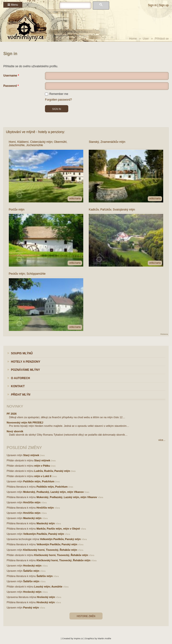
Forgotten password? (58, 100)
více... (162, 440)
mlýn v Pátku (42, 466)
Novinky (15, 406)
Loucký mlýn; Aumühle (48, 587)
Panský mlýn (31, 608)
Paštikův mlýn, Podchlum (39, 481)
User (146, 39)
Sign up (164, 5)
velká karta (75, 198)
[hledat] (75, 5)
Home (133, 39)
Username (10, 76)
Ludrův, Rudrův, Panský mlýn (52, 471)
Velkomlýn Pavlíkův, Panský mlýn (44, 534)
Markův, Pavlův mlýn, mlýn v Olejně (58, 529)
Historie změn (86, 616)
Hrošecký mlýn (32, 566)
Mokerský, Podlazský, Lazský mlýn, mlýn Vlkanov (54, 492)
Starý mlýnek (31, 455)
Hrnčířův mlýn (32, 502)
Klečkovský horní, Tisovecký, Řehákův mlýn (50, 550)
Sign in (152, 5)
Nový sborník (15, 431)
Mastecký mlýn (32, 518)
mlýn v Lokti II (43, 476)
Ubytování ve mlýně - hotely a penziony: (35, 132)
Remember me (57, 94)
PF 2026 (12, 414)
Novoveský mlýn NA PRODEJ (25, 422)
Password (10, 86)
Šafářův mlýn (31, 571)
